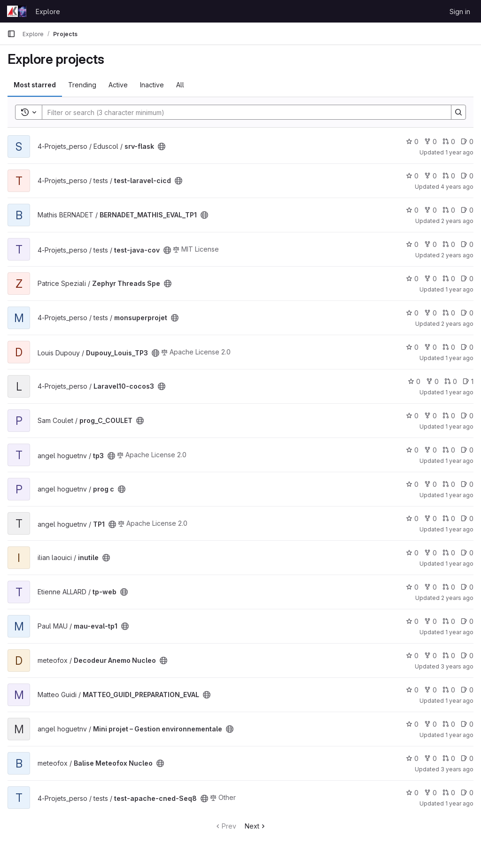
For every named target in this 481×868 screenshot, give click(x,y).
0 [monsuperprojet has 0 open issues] (467, 313)
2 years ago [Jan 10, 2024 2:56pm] (457, 255)
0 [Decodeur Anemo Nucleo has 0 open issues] (467, 656)
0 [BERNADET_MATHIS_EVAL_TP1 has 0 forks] (431, 210)
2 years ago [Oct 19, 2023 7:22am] (457, 324)
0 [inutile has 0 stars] (412, 553)
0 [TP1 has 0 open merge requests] (449, 518)
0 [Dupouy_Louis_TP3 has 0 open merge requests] (449, 347)
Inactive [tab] (152, 85)
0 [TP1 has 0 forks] (431, 518)
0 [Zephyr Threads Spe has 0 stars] (412, 279)
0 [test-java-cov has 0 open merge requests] (449, 244)
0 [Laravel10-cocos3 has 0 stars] (414, 381)
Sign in (460, 12)
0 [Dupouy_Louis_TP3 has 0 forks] (431, 347)
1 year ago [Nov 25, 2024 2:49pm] (459, 495)
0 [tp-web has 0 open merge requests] (449, 587)
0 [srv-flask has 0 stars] (412, 142)
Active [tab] (118, 85)
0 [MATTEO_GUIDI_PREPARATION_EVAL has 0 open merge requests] (449, 690)
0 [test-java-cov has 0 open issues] (467, 244)
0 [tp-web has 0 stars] (412, 587)
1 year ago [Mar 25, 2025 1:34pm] (459, 152)
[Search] (242, 112)
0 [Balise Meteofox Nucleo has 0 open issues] (467, 758)
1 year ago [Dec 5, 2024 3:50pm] (459, 358)
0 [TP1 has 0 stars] (412, 518)
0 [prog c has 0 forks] (431, 484)
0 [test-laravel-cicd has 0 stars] (412, 176)
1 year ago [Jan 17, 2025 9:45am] (459, 564)
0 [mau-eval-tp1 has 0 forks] (431, 621)
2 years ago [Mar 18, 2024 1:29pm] (457, 598)
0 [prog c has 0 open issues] (467, 484)
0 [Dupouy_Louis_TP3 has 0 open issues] (467, 347)
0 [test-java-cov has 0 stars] (412, 244)
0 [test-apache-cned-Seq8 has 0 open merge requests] (449, 793)
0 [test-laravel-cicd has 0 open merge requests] (449, 176)
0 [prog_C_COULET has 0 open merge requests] (449, 416)
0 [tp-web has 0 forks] (431, 587)
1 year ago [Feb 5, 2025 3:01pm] (459, 289)
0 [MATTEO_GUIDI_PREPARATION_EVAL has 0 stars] (412, 690)
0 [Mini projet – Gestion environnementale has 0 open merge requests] (449, 724)
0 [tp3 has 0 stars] (412, 450)
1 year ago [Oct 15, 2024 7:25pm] (459, 701)
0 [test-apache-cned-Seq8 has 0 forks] (431, 793)
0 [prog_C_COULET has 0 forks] (431, 416)
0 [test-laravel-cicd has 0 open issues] (467, 176)
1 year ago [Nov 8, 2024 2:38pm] (459, 529)
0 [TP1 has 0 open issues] (467, 518)
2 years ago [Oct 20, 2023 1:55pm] (457, 221)
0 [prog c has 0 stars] (412, 484)
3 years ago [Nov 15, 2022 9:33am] (457, 666)
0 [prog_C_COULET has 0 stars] (412, 416)
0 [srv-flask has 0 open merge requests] (449, 142)
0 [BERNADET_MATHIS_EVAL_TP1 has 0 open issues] (467, 210)
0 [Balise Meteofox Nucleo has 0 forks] (431, 758)
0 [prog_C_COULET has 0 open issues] (467, 416)
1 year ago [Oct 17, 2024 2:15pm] (459, 632)
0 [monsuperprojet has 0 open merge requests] (449, 313)
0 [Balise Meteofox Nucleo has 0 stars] (412, 758)
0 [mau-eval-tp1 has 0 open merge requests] (449, 621)
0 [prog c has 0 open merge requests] (449, 484)
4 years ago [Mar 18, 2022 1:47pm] (457, 187)
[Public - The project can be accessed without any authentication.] (162, 146)
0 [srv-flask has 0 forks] (431, 142)
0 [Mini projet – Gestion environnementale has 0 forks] (431, 724)
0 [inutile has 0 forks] (431, 553)
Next (256, 826)
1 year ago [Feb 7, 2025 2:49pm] (459, 426)
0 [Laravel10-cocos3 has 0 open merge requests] (451, 381)
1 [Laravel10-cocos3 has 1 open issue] (468, 381)
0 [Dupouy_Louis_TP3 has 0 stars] (412, 347)
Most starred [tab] (35, 85)
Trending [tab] (82, 85)
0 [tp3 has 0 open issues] (467, 450)
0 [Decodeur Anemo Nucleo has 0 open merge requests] (449, 656)
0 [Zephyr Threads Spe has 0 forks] (431, 279)
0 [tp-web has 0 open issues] (467, 587)
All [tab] (180, 85)
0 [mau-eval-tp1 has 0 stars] (412, 621)
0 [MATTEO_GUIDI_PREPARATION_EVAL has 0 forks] (431, 690)
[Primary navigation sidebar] (11, 34)
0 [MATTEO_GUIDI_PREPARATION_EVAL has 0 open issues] (467, 690)
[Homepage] (17, 11)
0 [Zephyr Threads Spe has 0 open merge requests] (449, 279)
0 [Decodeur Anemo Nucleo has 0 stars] (412, 656)
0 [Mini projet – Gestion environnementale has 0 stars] (412, 724)
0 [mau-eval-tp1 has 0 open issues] (467, 621)
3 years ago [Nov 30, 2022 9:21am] (457, 769)
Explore (48, 12)
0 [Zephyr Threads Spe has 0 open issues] (467, 279)
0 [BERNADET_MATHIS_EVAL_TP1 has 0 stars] (412, 210)
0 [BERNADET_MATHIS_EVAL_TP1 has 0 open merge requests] (449, 210)
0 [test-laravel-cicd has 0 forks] (431, 176)
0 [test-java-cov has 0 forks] (431, 244)
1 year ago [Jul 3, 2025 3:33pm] (459, 735)
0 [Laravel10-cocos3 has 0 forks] (432, 381)
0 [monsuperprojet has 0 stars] (412, 313)
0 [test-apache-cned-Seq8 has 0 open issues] (467, 793)
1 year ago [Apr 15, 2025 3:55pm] (459, 803)
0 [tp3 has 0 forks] (431, 450)
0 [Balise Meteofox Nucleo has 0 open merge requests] (449, 758)
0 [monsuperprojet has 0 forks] (431, 313)
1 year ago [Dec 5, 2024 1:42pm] (459, 461)
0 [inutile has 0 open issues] (467, 553)
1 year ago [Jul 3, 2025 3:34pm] (459, 392)
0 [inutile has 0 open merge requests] (449, 553)
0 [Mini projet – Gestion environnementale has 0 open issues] (467, 724)
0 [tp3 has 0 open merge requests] (449, 450)
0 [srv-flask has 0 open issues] (467, 142)
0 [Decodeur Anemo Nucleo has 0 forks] (431, 656)
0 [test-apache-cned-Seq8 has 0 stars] (412, 793)
